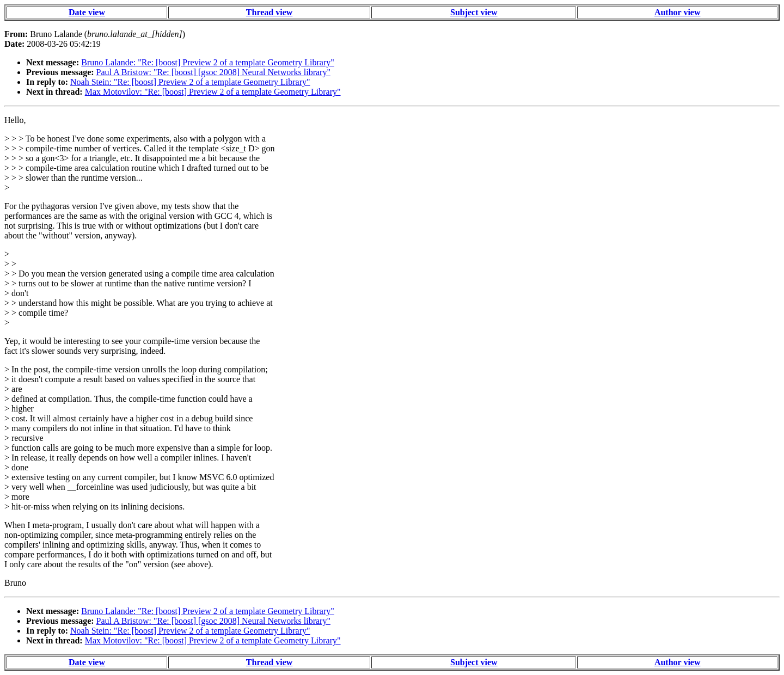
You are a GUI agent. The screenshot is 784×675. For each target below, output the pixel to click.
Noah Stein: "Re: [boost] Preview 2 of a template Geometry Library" (190, 82)
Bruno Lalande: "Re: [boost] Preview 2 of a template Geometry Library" (207, 62)
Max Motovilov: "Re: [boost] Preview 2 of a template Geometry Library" (213, 92)
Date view (87, 12)
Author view (678, 12)
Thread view (269, 12)
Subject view (474, 12)
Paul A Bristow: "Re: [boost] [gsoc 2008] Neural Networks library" (213, 72)
